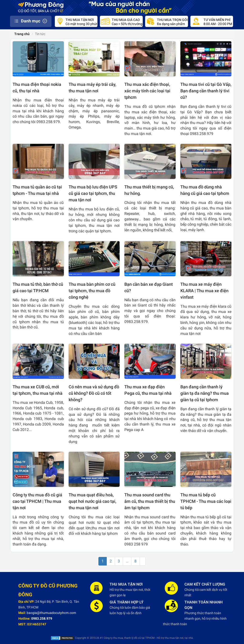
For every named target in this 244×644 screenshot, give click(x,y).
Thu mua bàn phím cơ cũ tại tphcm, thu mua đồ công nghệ (92, 291)
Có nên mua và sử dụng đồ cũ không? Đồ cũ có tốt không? (94, 393)
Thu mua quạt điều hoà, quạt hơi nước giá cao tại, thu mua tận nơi (92, 501)
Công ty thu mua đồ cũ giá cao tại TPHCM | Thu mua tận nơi (37, 501)
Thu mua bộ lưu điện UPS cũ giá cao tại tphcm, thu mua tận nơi (93, 193)
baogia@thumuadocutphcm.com (51, 613)
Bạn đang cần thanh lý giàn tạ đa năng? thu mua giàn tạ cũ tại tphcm (205, 393)
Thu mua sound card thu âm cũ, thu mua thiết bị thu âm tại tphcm (150, 501)
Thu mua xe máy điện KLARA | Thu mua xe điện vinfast (204, 291)
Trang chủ (22, 34)
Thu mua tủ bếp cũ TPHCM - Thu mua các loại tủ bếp (206, 501)
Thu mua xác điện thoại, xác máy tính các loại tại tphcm (147, 91)
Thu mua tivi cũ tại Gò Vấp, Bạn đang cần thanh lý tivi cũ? (206, 91)
